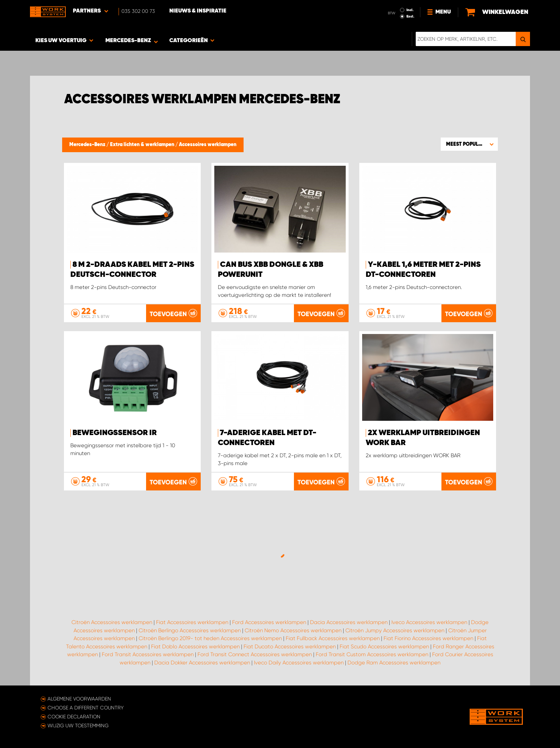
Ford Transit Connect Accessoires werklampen (255, 654)
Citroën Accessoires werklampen (112, 622)
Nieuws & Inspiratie (198, 11)
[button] (469, 144)
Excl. (410, 16)
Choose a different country (86, 708)
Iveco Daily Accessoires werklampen (299, 663)
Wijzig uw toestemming (78, 725)
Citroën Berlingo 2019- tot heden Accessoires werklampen (210, 638)
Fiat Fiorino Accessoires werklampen (428, 638)
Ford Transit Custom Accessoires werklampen (372, 654)
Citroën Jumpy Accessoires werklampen (395, 630)
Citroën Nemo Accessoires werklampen (293, 630)
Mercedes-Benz (88, 145)
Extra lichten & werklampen (143, 145)
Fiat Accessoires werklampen (192, 622)
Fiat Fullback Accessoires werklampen (333, 638)
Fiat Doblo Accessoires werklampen (195, 647)
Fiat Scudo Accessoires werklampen (384, 647)
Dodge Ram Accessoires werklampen (394, 663)
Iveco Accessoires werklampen (429, 622)
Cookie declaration (74, 717)
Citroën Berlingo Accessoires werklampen (190, 630)
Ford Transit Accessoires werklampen (148, 654)
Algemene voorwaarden (79, 699)
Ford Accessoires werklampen (269, 622)
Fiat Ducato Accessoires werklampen (290, 647)
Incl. (410, 10)
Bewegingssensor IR (115, 433)
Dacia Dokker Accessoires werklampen (202, 663)
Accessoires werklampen (208, 145)
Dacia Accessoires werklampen (349, 622)
